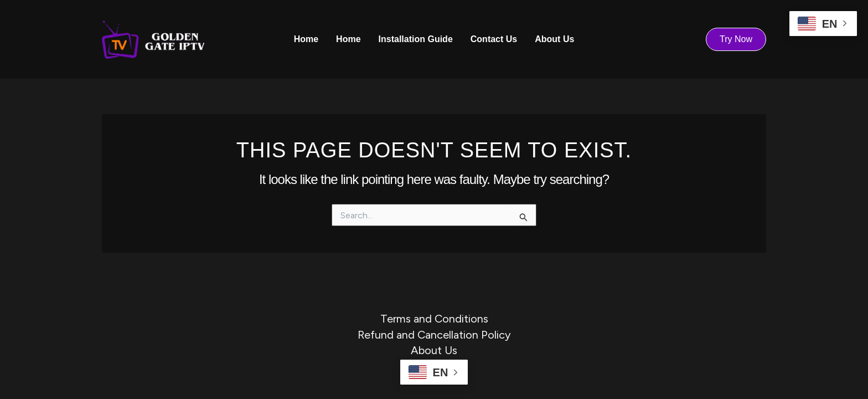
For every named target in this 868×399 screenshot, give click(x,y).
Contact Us (494, 39)
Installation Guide (416, 39)
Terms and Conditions (434, 319)
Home (306, 39)
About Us (554, 39)
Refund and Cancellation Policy (434, 335)
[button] (736, 39)
